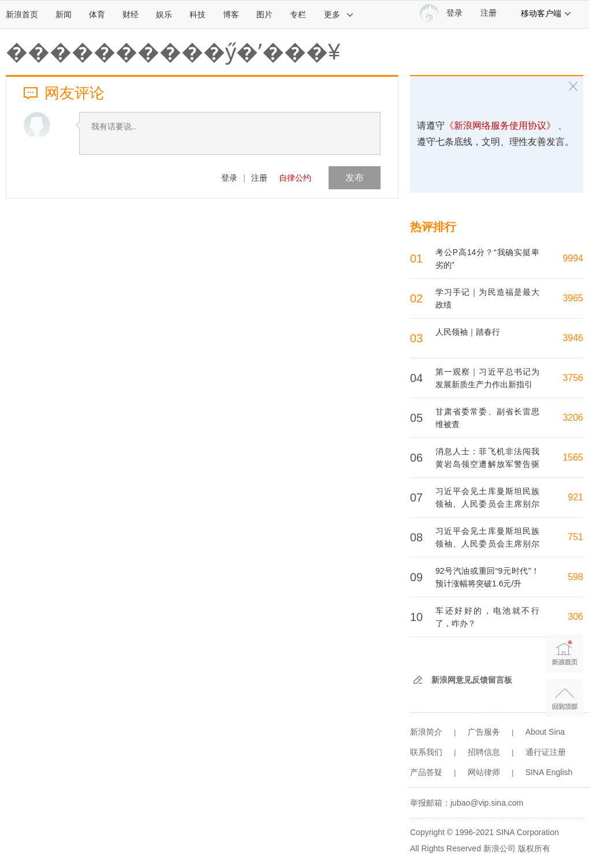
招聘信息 (484, 752)
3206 (573, 418)
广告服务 (484, 732)
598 (575, 577)
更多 (339, 14)
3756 (573, 378)
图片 (264, 14)
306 (575, 617)
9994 (573, 258)
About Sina (545, 732)
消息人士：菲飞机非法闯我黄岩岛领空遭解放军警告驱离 (487, 464)
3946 (573, 338)
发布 (355, 177)
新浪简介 (426, 732)
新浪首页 (22, 14)
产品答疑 (426, 772)
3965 (573, 298)
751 (575, 537)
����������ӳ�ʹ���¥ (173, 52)
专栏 (298, 14)
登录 (229, 178)
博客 (231, 14)
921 (575, 497)
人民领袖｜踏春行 (468, 332)
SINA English (549, 772)
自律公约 (295, 178)
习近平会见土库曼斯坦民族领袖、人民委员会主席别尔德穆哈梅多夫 (487, 504)
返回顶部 (564, 698)
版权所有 (534, 848)
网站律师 (484, 772)
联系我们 (426, 752)
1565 (573, 457)
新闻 (64, 14)
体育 (97, 14)
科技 (197, 14)
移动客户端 (546, 13)
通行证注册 (546, 752)
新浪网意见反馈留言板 (472, 680)
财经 (131, 14)
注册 (489, 13)
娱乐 (164, 14)
